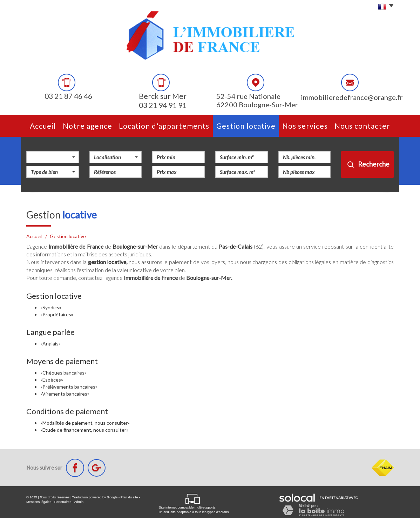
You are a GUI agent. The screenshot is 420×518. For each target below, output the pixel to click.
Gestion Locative (246, 126)
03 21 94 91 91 (163, 105)
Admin (79, 502)
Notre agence (87, 126)
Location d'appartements (164, 126)
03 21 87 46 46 (68, 96)
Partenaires (63, 502)
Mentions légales (39, 502)
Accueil (43, 126)
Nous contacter (362, 126)
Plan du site (129, 497)
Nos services (305, 126)
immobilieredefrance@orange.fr (352, 97)
